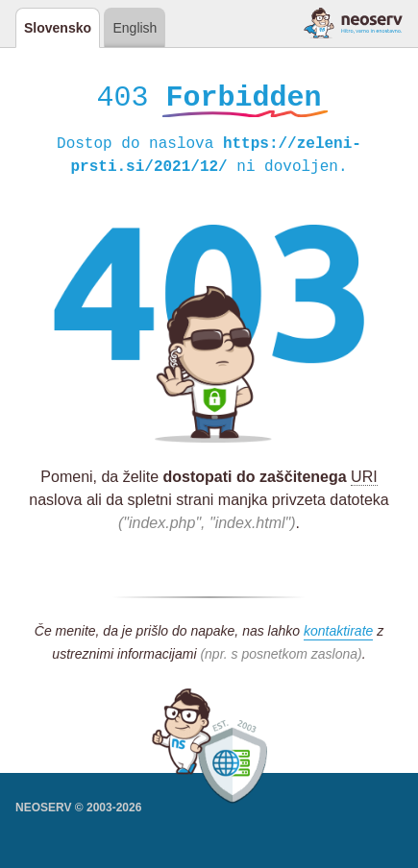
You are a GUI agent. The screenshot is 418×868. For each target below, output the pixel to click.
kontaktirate (338, 634)
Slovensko (58, 28)
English (135, 28)
